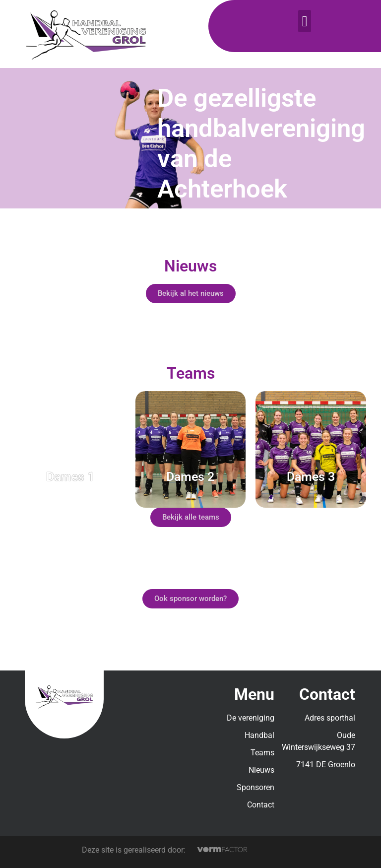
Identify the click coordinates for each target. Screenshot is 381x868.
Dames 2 (190, 477)
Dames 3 (311, 477)
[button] (305, 21)
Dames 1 (70, 477)
